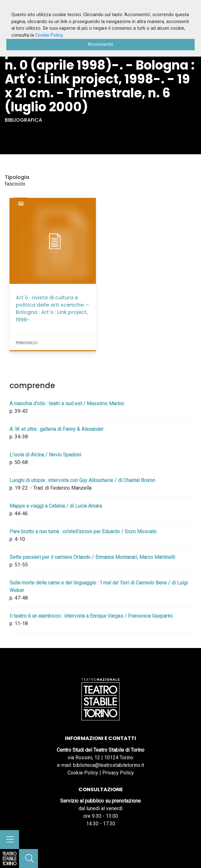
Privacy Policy (118, 773)
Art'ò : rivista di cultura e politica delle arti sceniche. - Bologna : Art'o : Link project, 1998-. (52, 309)
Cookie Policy (83, 773)
